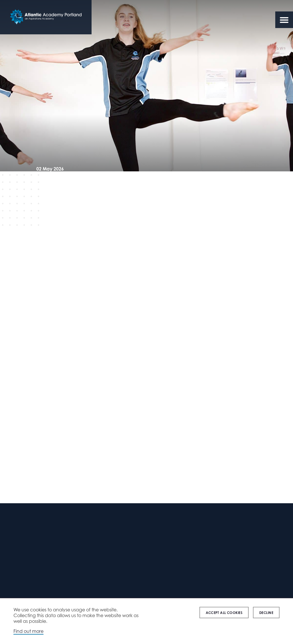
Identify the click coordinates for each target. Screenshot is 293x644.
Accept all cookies (224, 613)
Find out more (28, 631)
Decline (266, 613)
